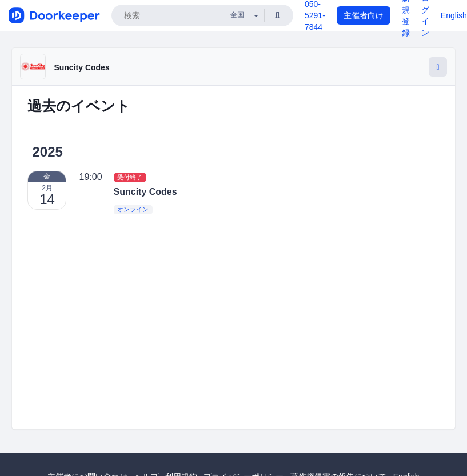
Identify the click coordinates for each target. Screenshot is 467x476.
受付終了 (130, 177)
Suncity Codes (81, 67)
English (454, 15)
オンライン (133, 209)
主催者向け (364, 15)
